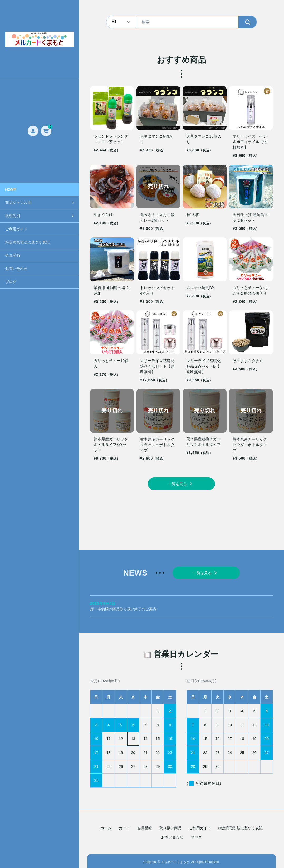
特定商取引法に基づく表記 (27, 242)
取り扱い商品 (170, 826)
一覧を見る (178, 484)
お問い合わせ (16, 269)
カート (124, 826)
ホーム (106, 826)
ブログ (11, 282)
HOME (11, 189)
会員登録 (13, 255)
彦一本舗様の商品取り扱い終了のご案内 (182, 604)
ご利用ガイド (16, 229)
